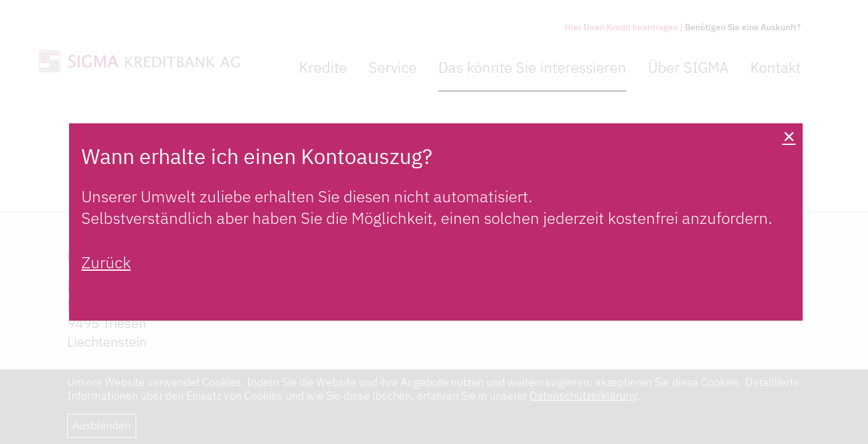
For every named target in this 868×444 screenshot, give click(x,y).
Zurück (106, 262)
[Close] (789, 137)
